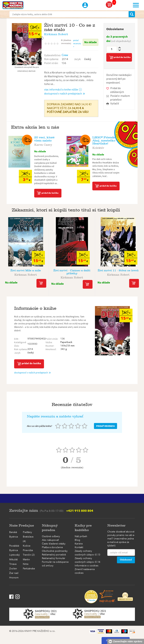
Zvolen (13, 569)
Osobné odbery (51, 536)
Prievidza (28, 550)
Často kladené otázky (54, 544)
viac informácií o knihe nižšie (63, 90)
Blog (77, 540)
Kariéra (79, 544)
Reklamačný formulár (53, 558)
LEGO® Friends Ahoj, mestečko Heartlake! (104, 140)
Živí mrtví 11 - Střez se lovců (118, 270)
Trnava (13, 564)
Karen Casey (43, 144)
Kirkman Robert (56, 33)
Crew (65, 55)
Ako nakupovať (50, 540)
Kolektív (98, 147)
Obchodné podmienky (55, 551)
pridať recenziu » (77, 43)
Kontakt (79, 547)
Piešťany (27, 532)
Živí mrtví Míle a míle (26, 270)
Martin (26, 560)
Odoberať (126, 560)
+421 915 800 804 (80, 511)
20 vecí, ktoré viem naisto (44, 139)
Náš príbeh (81, 536)
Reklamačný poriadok (54, 555)
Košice (27, 546)
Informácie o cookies (86, 566)
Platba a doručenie (52, 547)
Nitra (26, 564)
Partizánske (29, 569)
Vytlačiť (115, 103)
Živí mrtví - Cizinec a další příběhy (72, 272)
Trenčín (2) (29, 555)
